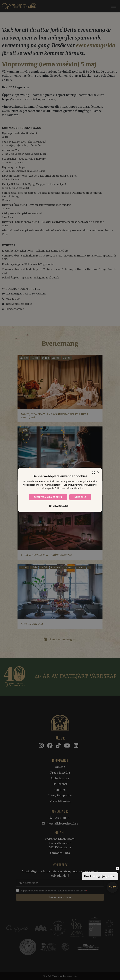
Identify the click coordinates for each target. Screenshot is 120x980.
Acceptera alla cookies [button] (48, 497)
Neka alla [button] (80, 497)
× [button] (98, 472)
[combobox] (93, 472)
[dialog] (60, 490)
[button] (60, 506)
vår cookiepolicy (75, 488)
